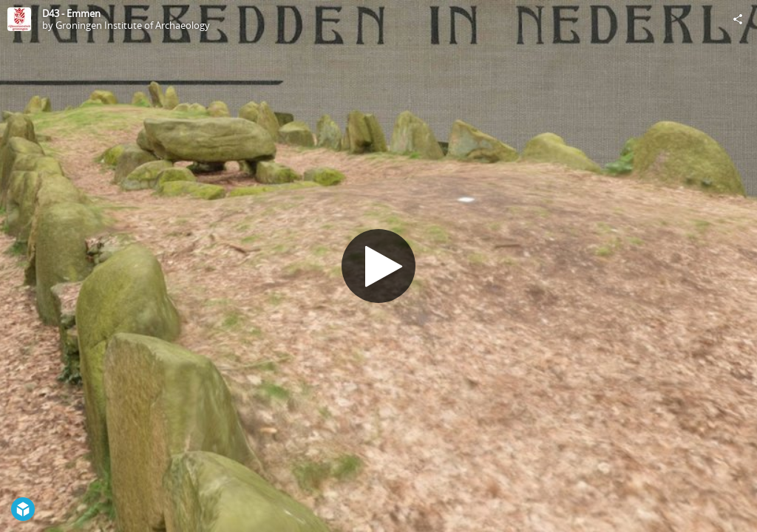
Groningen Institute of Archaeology (133, 25)
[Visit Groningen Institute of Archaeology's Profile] (19, 19)
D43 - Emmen (71, 13)
